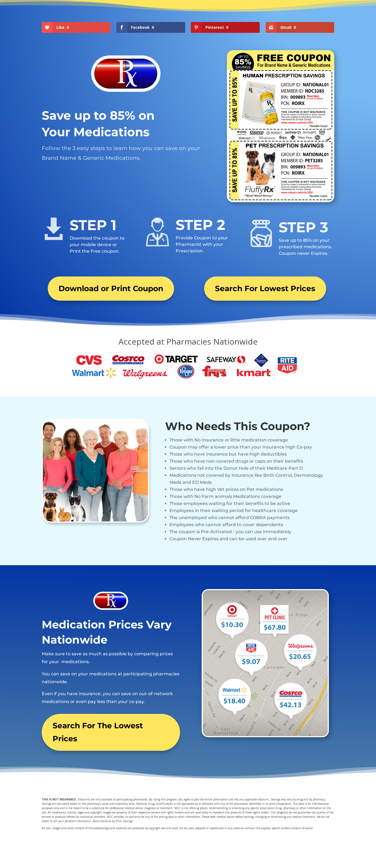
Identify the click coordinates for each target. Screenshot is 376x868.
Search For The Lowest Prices (98, 732)
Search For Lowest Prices (265, 288)
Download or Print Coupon (111, 288)
